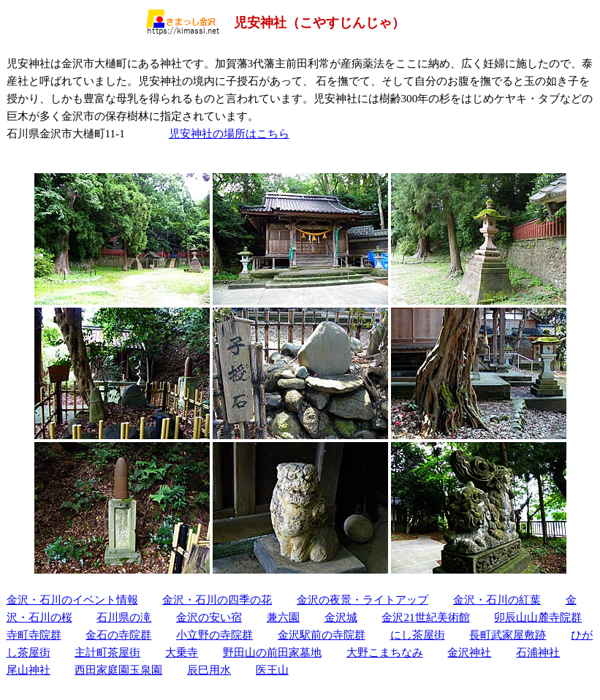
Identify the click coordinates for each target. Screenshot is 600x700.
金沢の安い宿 (209, 617)
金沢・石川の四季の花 (217, 600)
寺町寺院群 (34, 635)
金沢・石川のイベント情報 (72, 600)
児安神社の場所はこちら (229, 133)
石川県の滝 (124, 617)
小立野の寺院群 (214, 635)
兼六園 (283, 617)
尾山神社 (29, 670)
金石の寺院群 (118, 635)
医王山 (272, 670)
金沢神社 (469, 652)
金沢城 (341, 617)
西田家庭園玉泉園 (118, 670)
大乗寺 (182, 652)
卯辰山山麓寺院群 (538, 617)
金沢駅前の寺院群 (322, 635)
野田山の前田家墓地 (272, 652)
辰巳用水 (209, 670)
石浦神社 (538, 652)
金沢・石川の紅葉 (497, 600)
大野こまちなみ (385, 652)
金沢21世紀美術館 (425, 617)
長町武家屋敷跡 (508, 635)
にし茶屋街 (418, 635)
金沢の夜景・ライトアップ (362, 600)
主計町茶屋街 (107, 652)
